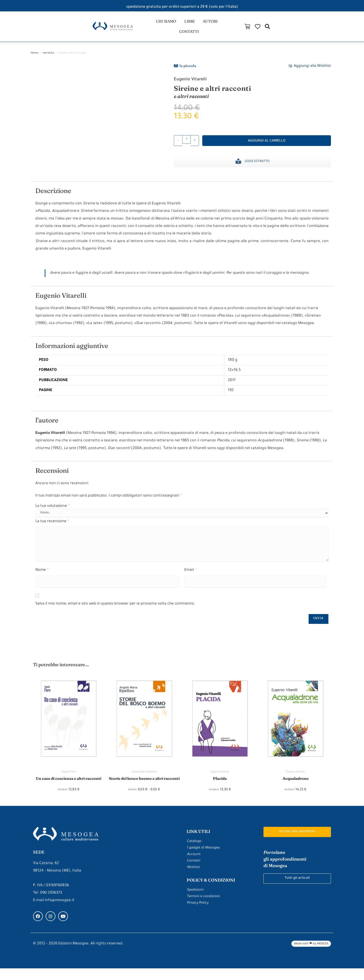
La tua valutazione (52, 511)
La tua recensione (52, 526)
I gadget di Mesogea (205, 860)
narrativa (48, 58)
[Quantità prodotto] (186, 144)
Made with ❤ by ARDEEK (311, 956)
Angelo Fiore (69, 777)
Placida (220, 783)
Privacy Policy (199, 915)
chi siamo (150, 29)
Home (34, 58)
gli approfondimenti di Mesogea (288, 871)
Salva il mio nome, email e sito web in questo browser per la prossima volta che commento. (115, 608)
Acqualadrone (295, 783)
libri (176, 29)
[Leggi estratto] (238, 166)
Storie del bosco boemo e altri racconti (144, 787)
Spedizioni (196, 902)
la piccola (188, 70)
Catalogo (195, 853)
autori (198, 29)
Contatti (195, 873)
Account (194, 866)
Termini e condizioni (205, 908)
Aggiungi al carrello (267, 146)
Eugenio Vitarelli (194, 84)
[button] (346, 29)
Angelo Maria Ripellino (144, 777)
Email (190, 575)
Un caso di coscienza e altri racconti (69, 787)
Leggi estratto (257, 166)
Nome (42, 575)
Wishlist (194, 879)
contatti (226, 29)
